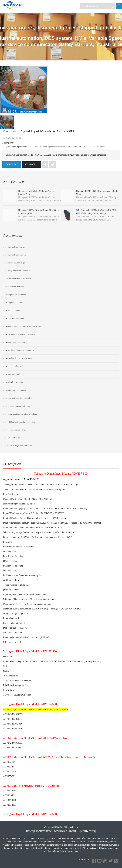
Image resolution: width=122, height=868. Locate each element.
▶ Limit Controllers (13, 438)
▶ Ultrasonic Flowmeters (15, 318)
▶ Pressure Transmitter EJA (15, 247)
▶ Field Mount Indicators (15, 287)
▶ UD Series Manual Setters (16, 430)
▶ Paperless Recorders (14, 374)
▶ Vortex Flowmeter (13, 311)
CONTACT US (32, 164)
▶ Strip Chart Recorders (14, 382)
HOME (29, 831)
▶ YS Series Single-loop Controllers (19, 446)
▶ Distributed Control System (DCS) (19, 358)
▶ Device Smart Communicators (17, 342)
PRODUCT (39, 831)
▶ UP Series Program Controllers (18, 406)
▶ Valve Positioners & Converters (18, 279)
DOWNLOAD (12, 164)
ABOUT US (74, 831)
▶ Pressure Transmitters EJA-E (17, 255)
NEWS (49, 831)
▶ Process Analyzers (13, 366)
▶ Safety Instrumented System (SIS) (19, 271)
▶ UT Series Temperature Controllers (19, 398)
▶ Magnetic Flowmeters (15, 303)
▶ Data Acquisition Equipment (17, 390)
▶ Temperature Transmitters (16, 295)
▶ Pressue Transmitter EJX (15, 263)
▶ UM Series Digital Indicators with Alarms (22, 414)
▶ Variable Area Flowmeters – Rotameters (21, 334)
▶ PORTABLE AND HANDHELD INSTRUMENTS (20, 350)
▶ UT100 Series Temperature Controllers (20, 422)
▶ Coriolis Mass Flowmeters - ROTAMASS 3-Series (23, 326)
